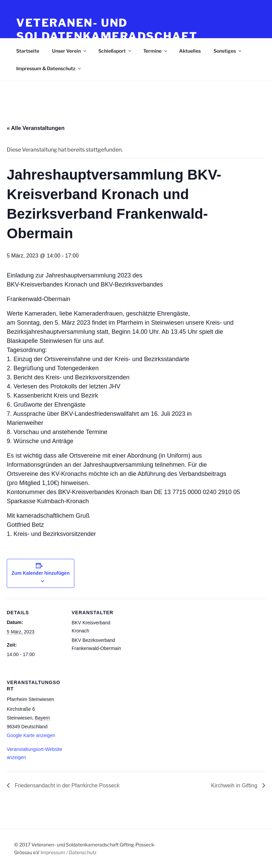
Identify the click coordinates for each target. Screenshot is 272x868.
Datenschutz (83, 852)
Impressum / (54, 852)
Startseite (28, 51)
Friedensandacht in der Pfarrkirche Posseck (66, 785)
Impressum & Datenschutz (49, 68)
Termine (156, 51)
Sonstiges (228, 51)
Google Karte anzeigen (31, 735)
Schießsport (115, 51)
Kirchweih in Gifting (235, 785)
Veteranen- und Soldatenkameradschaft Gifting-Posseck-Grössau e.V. (119, 36)
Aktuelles (190, 51)
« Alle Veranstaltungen (36, 128)
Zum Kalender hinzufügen (41, 573)
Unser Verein (70, 51)
